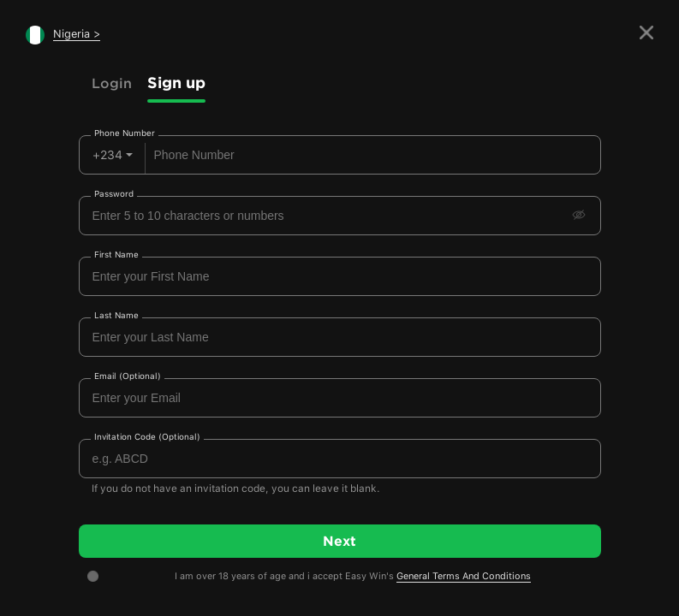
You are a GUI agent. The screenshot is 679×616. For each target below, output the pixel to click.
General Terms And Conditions (464, 576)
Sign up (176, 83)
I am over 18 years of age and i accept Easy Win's (353, 577)
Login (112, 83)
